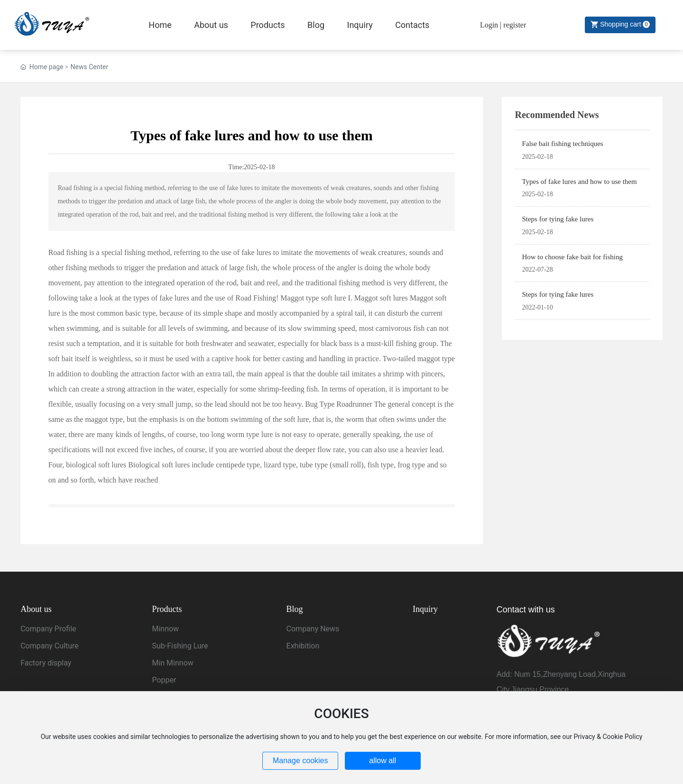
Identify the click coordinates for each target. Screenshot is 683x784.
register (515, 25)
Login (490, 25)
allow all (383, 761)
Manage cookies (300, 761)
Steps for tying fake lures (558, 219)
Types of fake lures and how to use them (579, 182)
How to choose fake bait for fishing (572, 257)
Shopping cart (618, 24)
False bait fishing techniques (562, 144)
